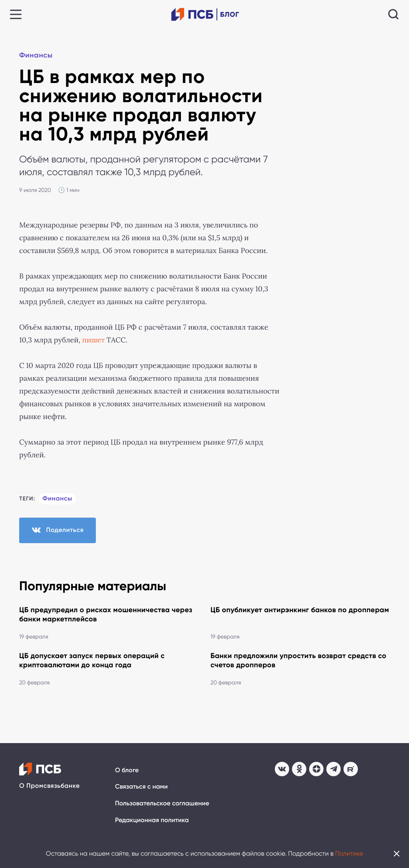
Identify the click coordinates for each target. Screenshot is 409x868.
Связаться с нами (141, 787)
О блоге (127, 770)
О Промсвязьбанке (50, 786)
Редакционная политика (152, 820)
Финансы (36, 55)
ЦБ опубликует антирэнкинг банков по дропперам (300, 610)
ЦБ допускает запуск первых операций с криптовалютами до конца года (92, 660)
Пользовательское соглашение (162, 804)
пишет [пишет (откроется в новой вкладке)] (93, 340)
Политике (349, 853)
